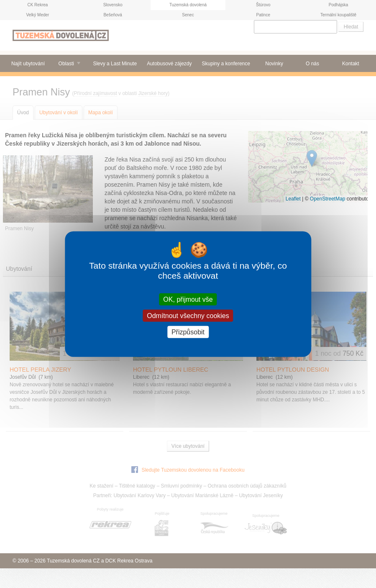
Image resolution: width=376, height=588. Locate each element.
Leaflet (293, 199)
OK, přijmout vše (188, 299)
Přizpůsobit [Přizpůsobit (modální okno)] (188, 332)
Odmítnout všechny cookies (188, 315)
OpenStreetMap (328, 199)
